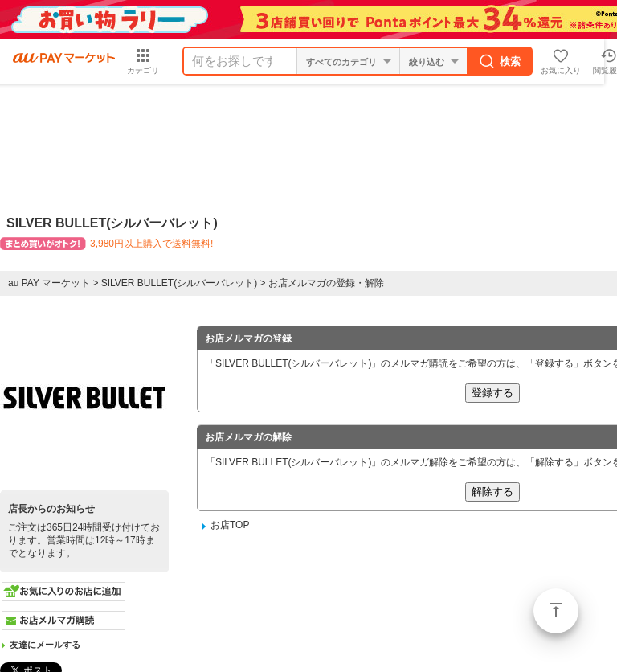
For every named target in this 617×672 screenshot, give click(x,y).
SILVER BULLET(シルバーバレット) (179, 283)
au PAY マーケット (49, 283)
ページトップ (556, 611)
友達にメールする (45, 645)
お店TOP (230, 525)
